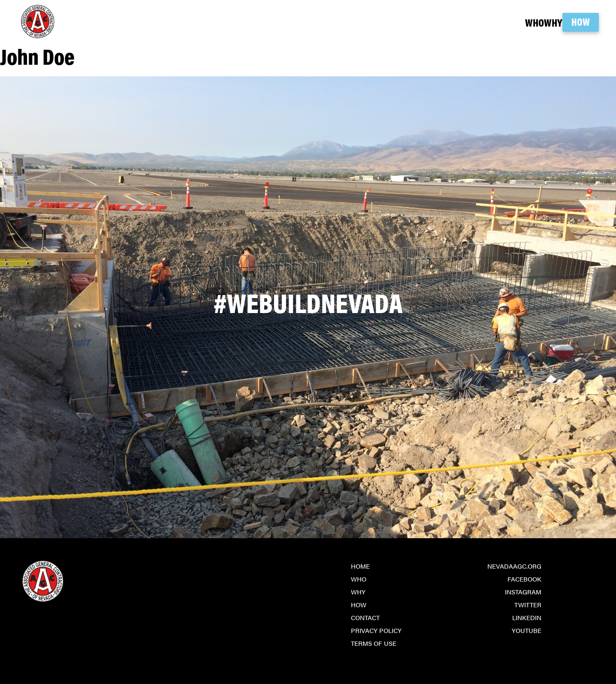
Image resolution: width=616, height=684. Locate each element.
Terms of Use (374, 643)
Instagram (523, 592)
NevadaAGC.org (514, 566)
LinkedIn (527, 617)
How (581, 21)
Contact (365, 617)
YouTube (527, 630)
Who (497, 22)
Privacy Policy (376, 630)
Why (534, 22)
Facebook (524, 579)
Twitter (528, 604)
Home (360, 566)
